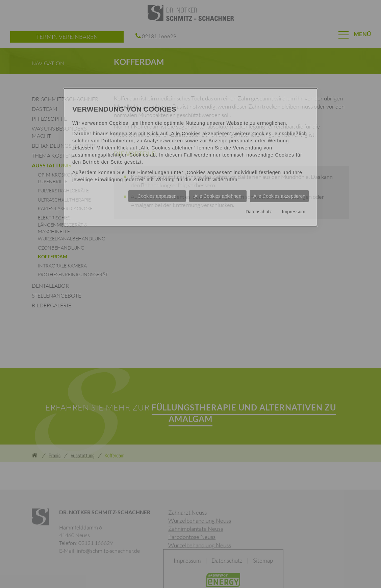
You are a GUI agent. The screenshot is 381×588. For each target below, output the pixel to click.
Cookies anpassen (157, 196)
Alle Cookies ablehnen (218, 196)
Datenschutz (259, 212)
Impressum (294, 212)
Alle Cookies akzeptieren (279, 196)
